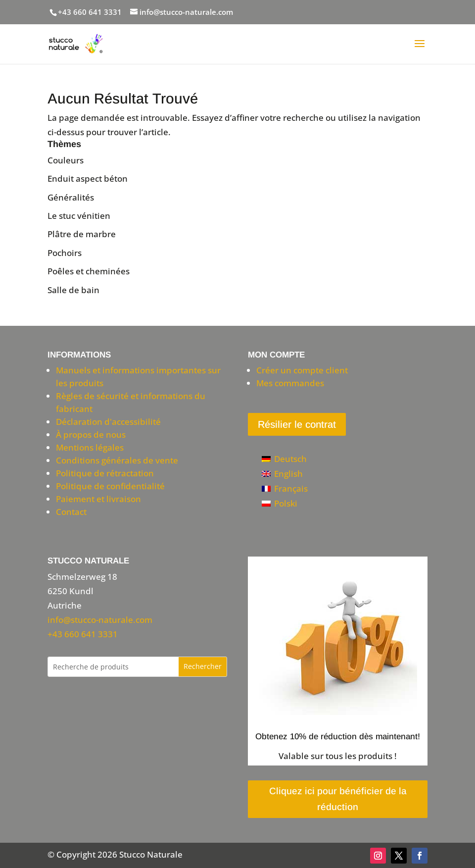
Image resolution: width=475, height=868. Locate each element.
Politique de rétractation (105, 473)
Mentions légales (90, 447)
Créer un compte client (302, 370)
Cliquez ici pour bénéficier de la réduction (338, 799)
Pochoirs (65, 253)
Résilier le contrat (297, 424)
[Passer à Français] (285, 488)
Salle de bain (73, 290)
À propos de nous (91, 434)
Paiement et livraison (98, 499)
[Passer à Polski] (285, 503)
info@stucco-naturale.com (100, 620)
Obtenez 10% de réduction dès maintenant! (338, 737)
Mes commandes (290, 383)
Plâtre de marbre (82, 234)
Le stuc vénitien (79, 216)
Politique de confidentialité (110, 486)
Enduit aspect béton (88, 179)
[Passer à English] (285, 473)
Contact (71, 512)
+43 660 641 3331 (90, 12)
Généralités (71, 197)
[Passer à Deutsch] (285, 459)
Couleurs (66, 160)
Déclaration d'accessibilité (108, 422)
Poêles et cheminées (89, 271)
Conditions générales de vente (117, 460)
